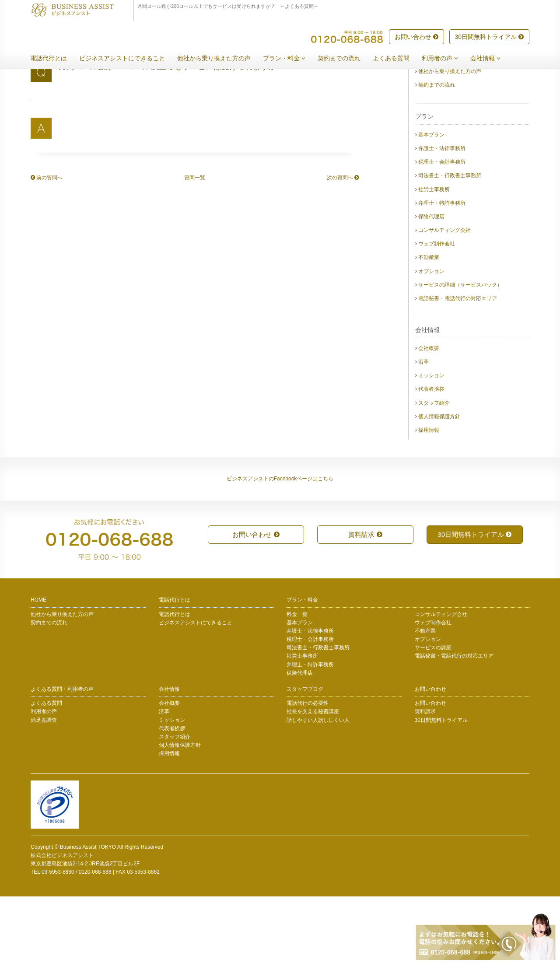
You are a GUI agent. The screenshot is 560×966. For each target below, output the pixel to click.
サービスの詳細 (433, 717)
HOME (38, 669)
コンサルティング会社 (444, 300)
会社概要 (429, 418)
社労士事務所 (434, 259)
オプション (431, 341)
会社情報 (492, 59)
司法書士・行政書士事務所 (450, 245)
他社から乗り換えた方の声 (220, 59)
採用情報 (429, 500)
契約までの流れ (346, 59)
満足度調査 (44, 790)
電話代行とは (55, 59)
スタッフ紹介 (434, 472)
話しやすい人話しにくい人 (318, 790)
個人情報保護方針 (439, 486)
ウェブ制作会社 (437, 313)
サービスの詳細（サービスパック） (460, 354)
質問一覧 (195, 247)
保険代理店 (431, 286)
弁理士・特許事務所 (442, 273)
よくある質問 (398, 59)
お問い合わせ (416, 37)
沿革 (423, 431)
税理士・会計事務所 (442, 231)
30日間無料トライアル (489, 37)
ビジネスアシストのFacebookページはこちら (280, 548)
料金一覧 (297, 684)
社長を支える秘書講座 (313, 781)
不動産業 (429, 327)
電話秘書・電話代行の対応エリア (458, 368)
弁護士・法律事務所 (442, 218)
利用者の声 (446, 59)
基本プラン (431, 204)
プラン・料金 (291, 59)
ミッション (431, 445)
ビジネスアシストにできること (129, 59)
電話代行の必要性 (308, 773)
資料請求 (365, 604)
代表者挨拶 (431, 458)
